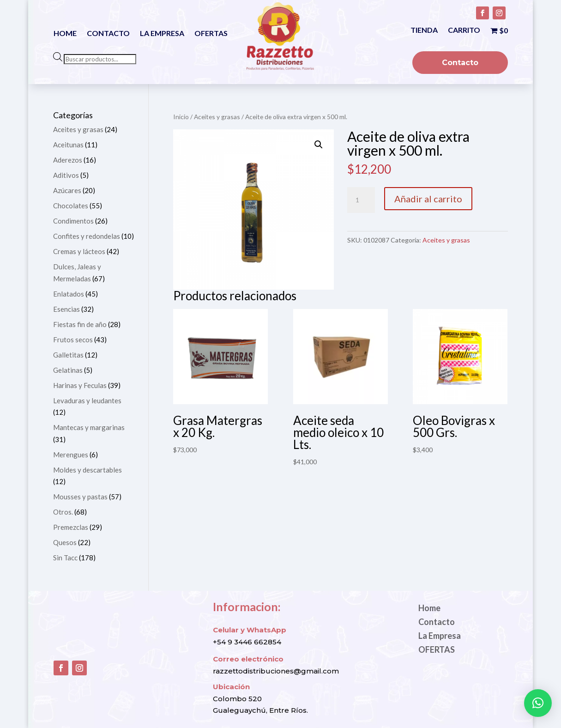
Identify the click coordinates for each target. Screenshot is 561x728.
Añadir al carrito (428, 199)
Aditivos (66, 175)
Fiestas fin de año (80, 324)
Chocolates (71, 206)
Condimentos (73, 221)
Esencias (66, 309)
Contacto (108, 34)
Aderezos (68, 160)
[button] (319, 145)
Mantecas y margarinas (89, 427)
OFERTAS (211, 34)
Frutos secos (73, 340)
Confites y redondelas (87, 236)
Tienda (424, 30)
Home (65, 34)
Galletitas (68, 355)
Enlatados (69, 294)
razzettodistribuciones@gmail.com (276, 671)
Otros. (63, 512)
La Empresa (162, 34)
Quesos (65, 542)
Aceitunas (68, 145)
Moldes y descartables (87, 470)
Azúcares (67, 190)
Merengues (71, 455)
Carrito (464, 30)
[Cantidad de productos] (361, 200)
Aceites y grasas (217, 117)
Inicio (181, 117)
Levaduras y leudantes (87, 400)
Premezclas (71, 527)
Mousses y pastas (80, 497)
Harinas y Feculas (80, 385)
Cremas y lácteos (79, 251)
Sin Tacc (65, 558)
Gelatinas (68, 370)
